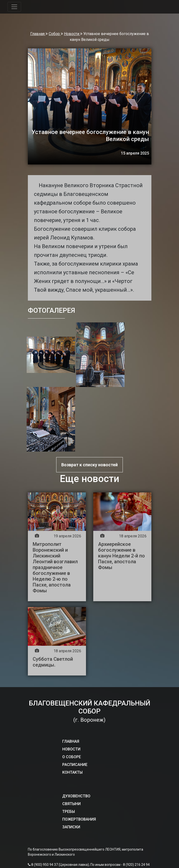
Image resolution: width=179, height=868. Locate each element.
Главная (38, 34)
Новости (72, 34)
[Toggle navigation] (14, 7)
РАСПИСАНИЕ (75, 765)
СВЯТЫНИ (71, 804)
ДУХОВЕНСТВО (76, 796)
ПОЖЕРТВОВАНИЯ (79, 819)
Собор (55, 34)
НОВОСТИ (71, 749)
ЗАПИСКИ (71, 827)
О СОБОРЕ (72, 757)
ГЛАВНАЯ (71, 741)
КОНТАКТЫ (72, 772)
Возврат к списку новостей (89, 465)
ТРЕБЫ (69, 812)
